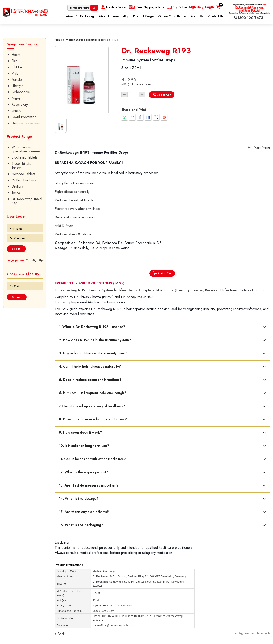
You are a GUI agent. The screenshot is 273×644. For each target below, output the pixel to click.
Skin (14, 61)
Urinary (16, 111)
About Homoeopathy (113, 16)
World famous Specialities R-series (26, 149)
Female (17, 80)
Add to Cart (162, 95)
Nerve (16, 98)
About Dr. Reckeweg (80, 16)
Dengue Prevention (26, 123)
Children (17, 67)
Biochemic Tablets (24, 157)
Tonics (16, 193)
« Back (60, 634)
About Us (197, 16)
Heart (16, 55)
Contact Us (216, 16)
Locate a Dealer (113, 7)
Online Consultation (172, 16)
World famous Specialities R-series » (88, 40)
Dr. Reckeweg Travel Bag (27, 201)
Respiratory (20, 105)
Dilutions (18, 186)
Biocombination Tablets (22, 166)
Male (15, 73)
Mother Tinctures (24, 180)
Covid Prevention (24, 117)
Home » (60, 40)
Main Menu (262, 147)
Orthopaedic (21, 92)
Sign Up (38, 260)
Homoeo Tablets (23, 174)
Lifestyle (17, 86)
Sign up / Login (201, 7)
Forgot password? (17, 260)
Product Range (143, 16)
